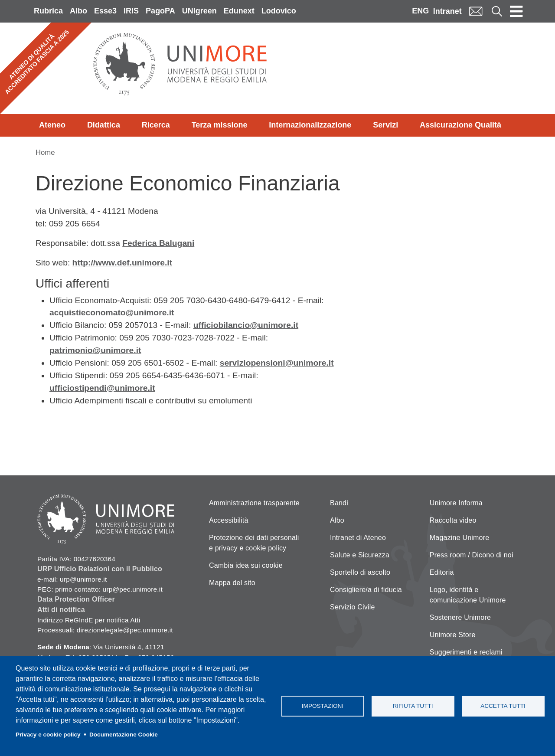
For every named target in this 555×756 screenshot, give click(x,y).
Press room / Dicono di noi (472, 555)
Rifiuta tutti (413, 706)
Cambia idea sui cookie (246, 565)
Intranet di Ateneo (358, 538)
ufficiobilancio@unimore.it (246, 325)
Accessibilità (229, 520)
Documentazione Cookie (124, 735)
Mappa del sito (232, 583)
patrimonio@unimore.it (95, 350)
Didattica (104, 125)
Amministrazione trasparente (254, 503)
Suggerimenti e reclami (466, 652)
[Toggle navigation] (516, 11)
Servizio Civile (352, 607)
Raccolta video (453, 520)
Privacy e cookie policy (48, 735)
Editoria (442, 572)
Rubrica (48, 11)
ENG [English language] (420, 11)
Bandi (339, 503)
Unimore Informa (456, 503)
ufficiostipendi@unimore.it (102, 388)
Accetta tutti (503, 706)
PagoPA (160, 11)
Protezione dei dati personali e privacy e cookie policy (254, 543)
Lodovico (279, 11)
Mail (476, 11)
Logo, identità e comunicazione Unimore (468, 595)
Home (45, 152)
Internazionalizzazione (310, 125)
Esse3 (105, 11)
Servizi (385, 125)
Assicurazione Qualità (460, 125)
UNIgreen (199, 11)
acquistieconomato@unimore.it (112, 313)
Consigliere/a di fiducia (366, 590)
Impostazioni (323, 706)
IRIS (131, 11)
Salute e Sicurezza (360, 555)
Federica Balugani (158, 243)
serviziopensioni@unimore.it (277, 363)
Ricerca (156, 125)
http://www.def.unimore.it (122, 263)
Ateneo (52, 125)
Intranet (447, 11)
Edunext (239, 11)
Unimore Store (453, 635)
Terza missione (220, 125)
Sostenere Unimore (460, 617)
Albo (78, 11)
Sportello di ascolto (360, 572)
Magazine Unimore (459, 538)
